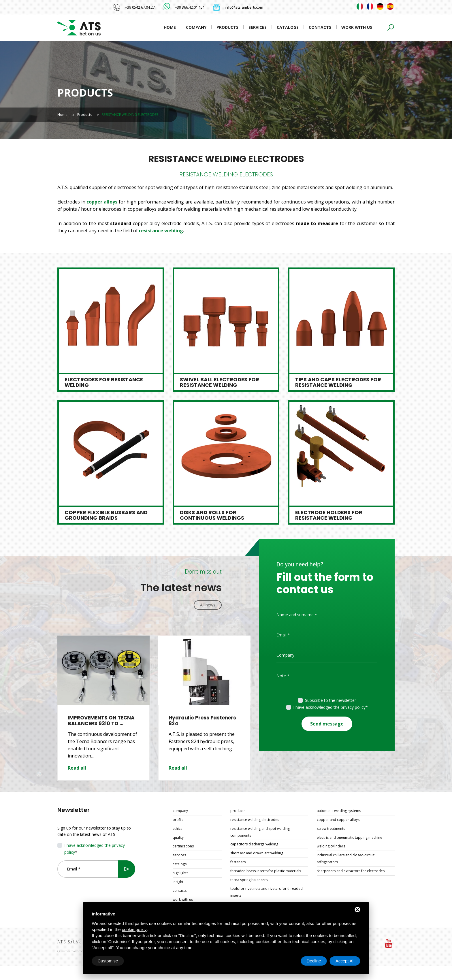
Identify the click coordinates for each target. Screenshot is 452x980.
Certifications (183, 846)
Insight (178, 882)
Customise (108, 961)
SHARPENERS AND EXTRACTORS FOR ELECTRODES (351, 871)
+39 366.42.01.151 (190, 7)
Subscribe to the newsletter (330, 700)
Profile (178, 820)
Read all (77, 768)
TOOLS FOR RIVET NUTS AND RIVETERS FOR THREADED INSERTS (267, 892)
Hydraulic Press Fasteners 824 (202, 721)
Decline (314, 961)
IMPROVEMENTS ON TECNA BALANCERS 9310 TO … (101, 721)
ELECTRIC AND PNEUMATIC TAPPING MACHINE (350, 837)
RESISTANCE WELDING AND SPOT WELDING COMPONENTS (260, 832)
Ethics (177, 829)
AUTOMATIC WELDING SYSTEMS (339, 811)
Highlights (180, 873)
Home (170, 27)
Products (227, 27)
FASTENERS (238, 862)
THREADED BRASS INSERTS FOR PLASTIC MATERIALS (266, 871)
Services (258, 27)
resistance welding (161, 231)
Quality (178, 837)
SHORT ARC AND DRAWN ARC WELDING (257, 853)
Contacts (320, 27)
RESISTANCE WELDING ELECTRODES (255, 820)
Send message (327, 724)
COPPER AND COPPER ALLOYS (338, 820)
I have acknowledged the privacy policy (329, 707)
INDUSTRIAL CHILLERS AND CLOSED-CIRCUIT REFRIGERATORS (346, 859)
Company (196, 27)
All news (208, 605)
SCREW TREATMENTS (331, 829)
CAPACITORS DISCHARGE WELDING (254, 844)
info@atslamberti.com (244, 7)
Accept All (345, 961)
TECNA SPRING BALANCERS (249, 880)
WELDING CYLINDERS (331, 846)
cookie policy (134, 929)
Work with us (357, 27)
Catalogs (288, 27)
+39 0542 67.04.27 (140, 7)
